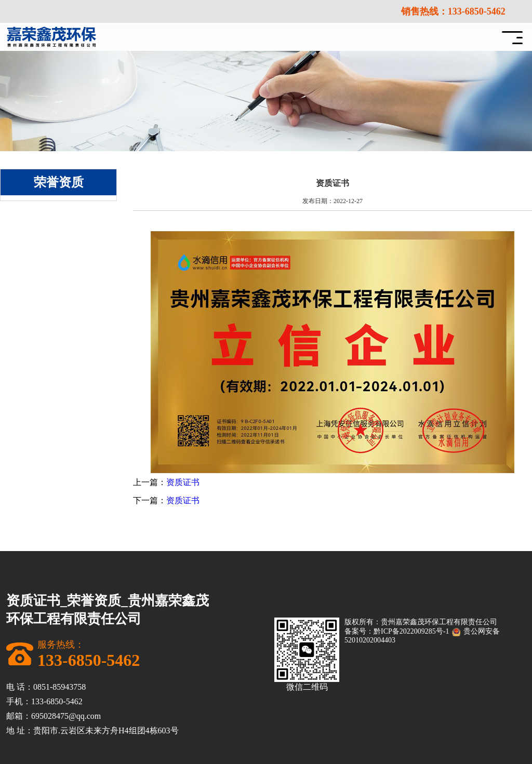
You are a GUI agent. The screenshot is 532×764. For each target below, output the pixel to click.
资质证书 (183, 482)
